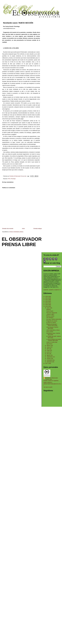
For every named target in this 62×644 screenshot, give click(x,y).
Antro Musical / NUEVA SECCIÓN (52, 328)
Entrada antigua (38, 229)
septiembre (50, 357)
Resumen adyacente (52, 313)
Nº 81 (9, 179)
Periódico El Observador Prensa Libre (52, 379)
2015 (47, 305)
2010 (47, 296)
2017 (47, 363)
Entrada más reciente (8, 229)
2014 (47, 303)
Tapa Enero (49, 344)
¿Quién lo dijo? (50, 314)
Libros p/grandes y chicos (53, 330)
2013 (47, 301)
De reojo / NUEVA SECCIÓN (54, 319)
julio (48, 354)
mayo (48, 350)
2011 (47, 298)
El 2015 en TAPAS (51, 322)
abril (48, 349)
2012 (47, 300)
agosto (49, 355)
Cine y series (50, 332)
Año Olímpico (50, 318)
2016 (47, 306)
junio (48, 352)
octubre (49, 359)
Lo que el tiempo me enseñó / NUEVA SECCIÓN (54, 340)
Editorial (49, 309)
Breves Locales (50, 316)
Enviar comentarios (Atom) (16, 232)
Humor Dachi (50, 311)
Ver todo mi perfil (48, 387)
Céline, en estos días (52, 342)
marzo (48, 347)
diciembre (49, 362)
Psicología (13, 179)
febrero (49, 346)
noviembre (50, 360)
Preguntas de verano (52, 321)
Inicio (23, 229)
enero (48, 308)
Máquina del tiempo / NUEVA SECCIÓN (52, 325)
